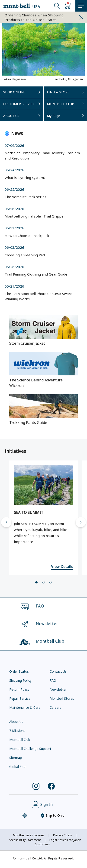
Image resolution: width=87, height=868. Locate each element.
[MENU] (81, 6)
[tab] (36, 582)
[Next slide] (81, 522)
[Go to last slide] (6, 522)
